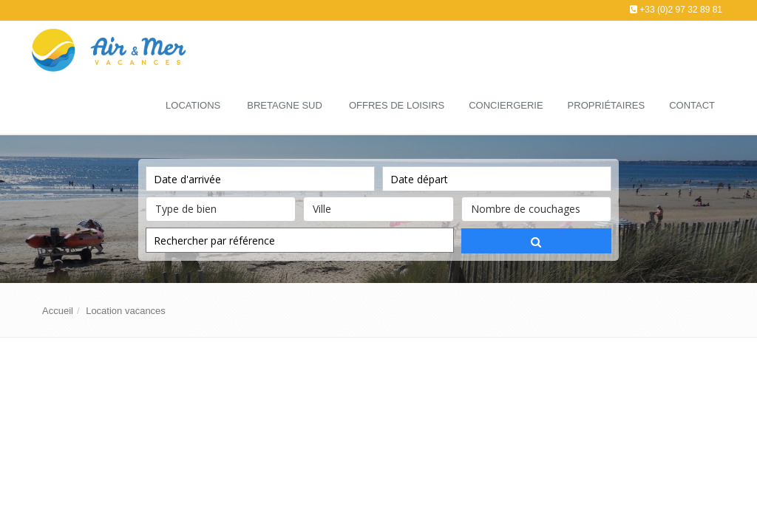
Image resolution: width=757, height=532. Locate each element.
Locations (193, 105)
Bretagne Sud (285, 105)
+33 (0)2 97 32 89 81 (681, 10)
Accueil (58, 311)
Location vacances (126, 311)
